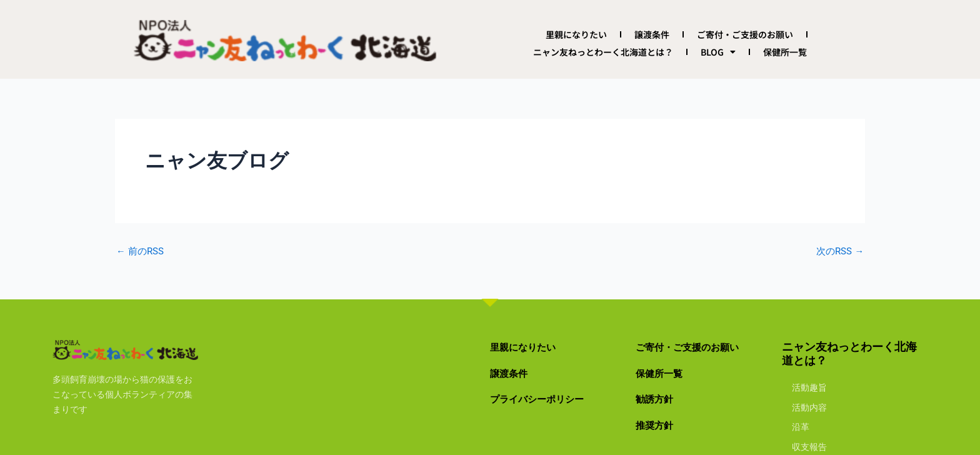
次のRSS (838, 251)
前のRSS (142, 251)
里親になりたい (576, 34)
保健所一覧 (785, 52)
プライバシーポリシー (546, 398)
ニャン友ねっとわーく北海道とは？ (603, 52)
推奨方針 (658, 425)
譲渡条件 (652, 34)
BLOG (718, 52)
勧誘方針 (658, 398)
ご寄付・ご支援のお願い (745, 34)
